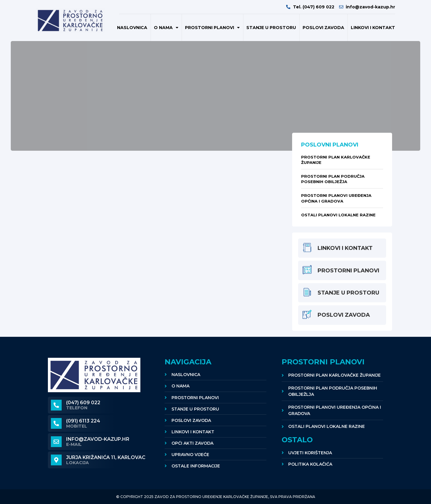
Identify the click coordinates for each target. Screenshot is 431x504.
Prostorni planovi (212, 28)
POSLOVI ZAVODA (323, 28)
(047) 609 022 (83, 403)
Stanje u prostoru (271, 28)
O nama (166, 28)
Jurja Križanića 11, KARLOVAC (106, 457)
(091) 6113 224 (83, 421)
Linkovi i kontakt (373, 28)
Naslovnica (132, 28)
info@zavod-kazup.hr (98, 439)
